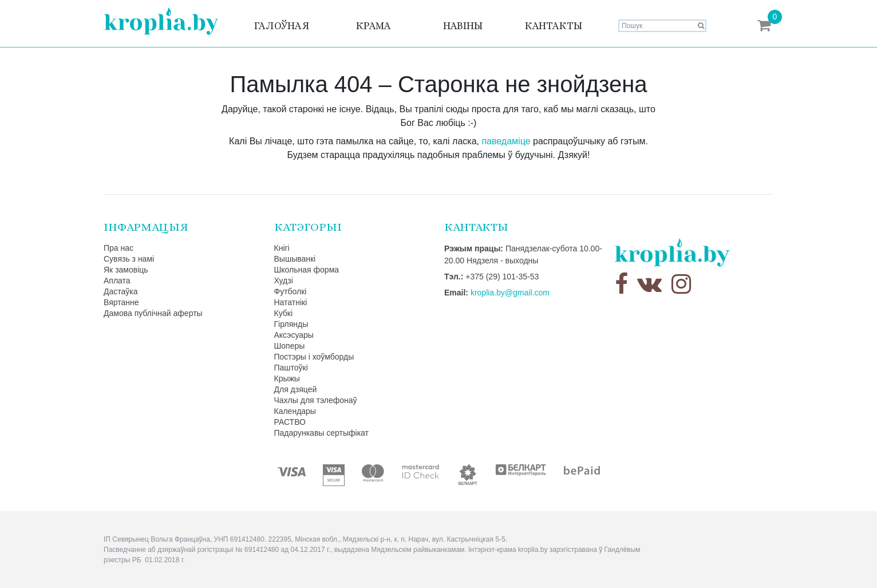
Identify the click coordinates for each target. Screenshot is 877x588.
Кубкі (284, 313)
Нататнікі (291, 302)
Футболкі (291, 291)
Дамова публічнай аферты (153, 313)
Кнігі (282, 248)
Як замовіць (126, 270)
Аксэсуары (294, 335)
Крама (373, 26)
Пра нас (118, 248)
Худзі (284, 281)
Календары (295, 411)
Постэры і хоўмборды (314, 357)
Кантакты (553, 26)
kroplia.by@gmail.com (510, 293)
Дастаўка (121, 291)
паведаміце (506, 141)
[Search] (662, 26)
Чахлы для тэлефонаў (316, 400)
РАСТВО (290, 422)
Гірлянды (291, 324)
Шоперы (290, 346)
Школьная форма (307, 270)
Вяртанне (121, 302)
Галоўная (282, 26)
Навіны (463, 26)
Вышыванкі (295, 259)
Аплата (117, 281)
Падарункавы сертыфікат (321, 433)
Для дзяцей (296, 389)
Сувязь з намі (129, 259)
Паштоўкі (291, 368)
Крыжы (287, 378)
